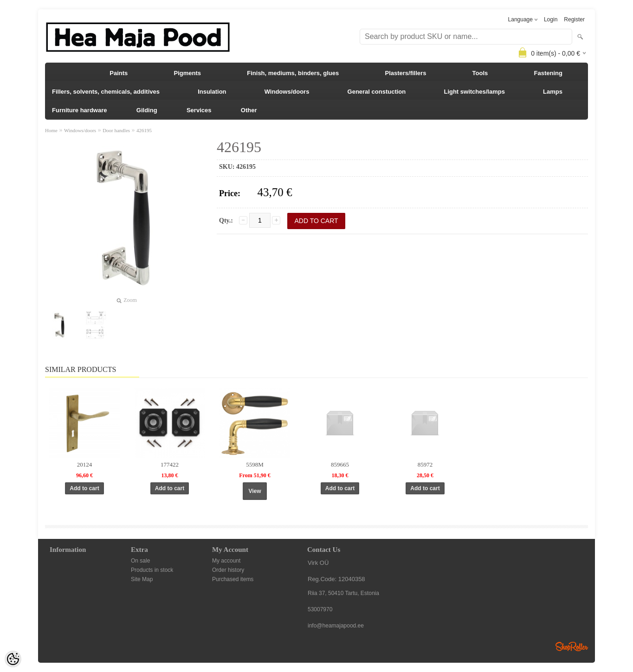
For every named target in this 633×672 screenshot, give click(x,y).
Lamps (553, 92)
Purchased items (233, 579)
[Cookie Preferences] (13, 659)
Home (51, 130)
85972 (425, 464)
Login (551, 19)
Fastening (548, 73)
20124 (85, 464)
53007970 (320, 609)
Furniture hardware (79, 110)
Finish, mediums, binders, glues (293, 73)
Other (249, 110)
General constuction (377, 92)
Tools (480, 73)
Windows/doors (287, 92)
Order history (228, 570)
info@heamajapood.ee (336, 626)
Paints (119, 73)
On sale (140, 561)
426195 (144, 130)
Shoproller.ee (572, 646)
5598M (255, 464)
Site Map (142, 579)
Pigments (188, 73)
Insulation (212, 92)
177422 (170, 464)
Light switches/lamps (474, 92)
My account (226, 561)
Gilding (147, 110)
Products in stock (152, 570)
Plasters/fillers (405, 73)
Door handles (116, 130)
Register (574, 19)
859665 (340, 464)
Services (199, 110)
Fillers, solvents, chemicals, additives (106, 92)
